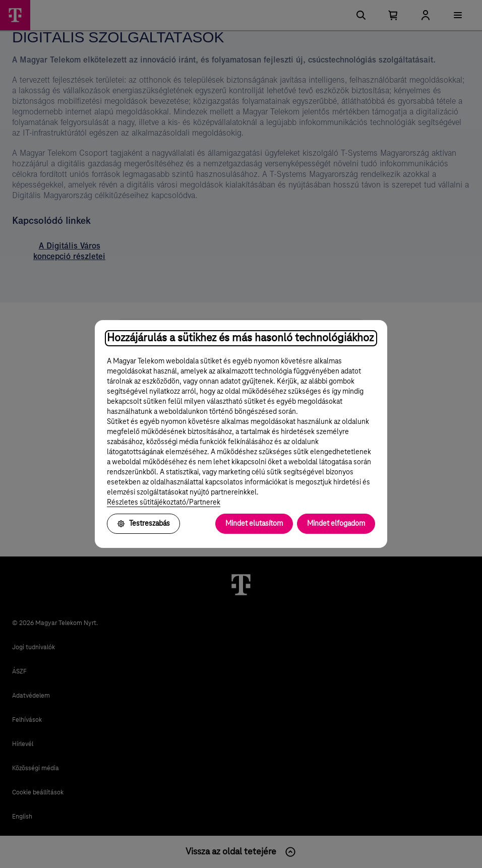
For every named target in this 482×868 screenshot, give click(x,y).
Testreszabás (143, 524)
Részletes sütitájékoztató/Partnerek (164, 503)
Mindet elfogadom (336, 524)
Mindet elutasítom (254, 524)
